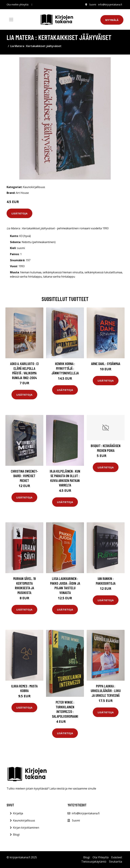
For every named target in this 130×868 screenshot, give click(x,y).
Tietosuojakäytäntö (94, 862)
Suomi (93, 5)
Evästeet (117, 857)
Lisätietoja (19, 213)
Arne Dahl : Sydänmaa (106, 364)
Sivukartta (116, 862)
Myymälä (112, 20)
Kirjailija (18, 813)
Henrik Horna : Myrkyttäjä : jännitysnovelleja (65, 368)
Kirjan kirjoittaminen (26, 828)
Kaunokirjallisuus (34, 187)
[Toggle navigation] (11, 20)
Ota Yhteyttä (101, 857)
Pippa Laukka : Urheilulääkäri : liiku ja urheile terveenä (106, 691)
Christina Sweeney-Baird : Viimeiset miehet (24, 476)
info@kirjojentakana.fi (110, 5)
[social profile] (32, 5)
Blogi (16, 835)
